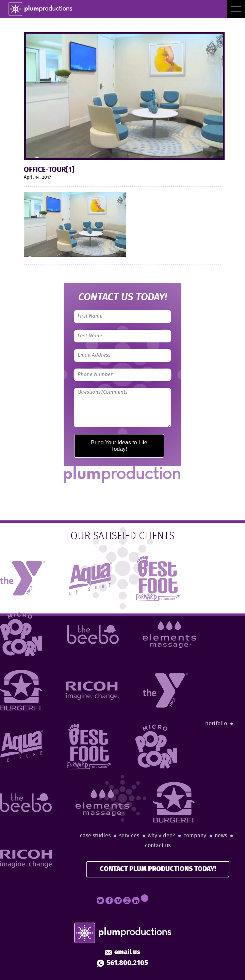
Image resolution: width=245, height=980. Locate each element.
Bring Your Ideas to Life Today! (119, 446)
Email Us (122, 952)
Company (195, 836)
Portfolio (216, 724)
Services (129, 836)
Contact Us (158, 846)
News (221, 836)
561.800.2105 (122, 963)
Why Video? (161, 836)
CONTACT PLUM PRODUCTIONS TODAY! (158, 869)
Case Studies (95, 836)
